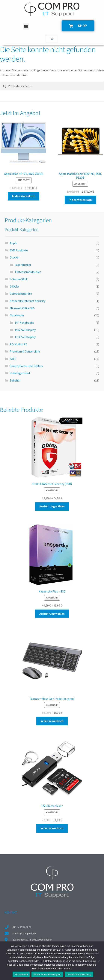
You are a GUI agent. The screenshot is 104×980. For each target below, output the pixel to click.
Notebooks (17, 315)
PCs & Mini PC (18, 344)
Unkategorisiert (20, 373)
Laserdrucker (23, 265)
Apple (13, 243)
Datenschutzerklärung (79, 974)
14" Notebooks (24, 323)
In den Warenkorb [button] (24, 196)
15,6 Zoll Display (25, 330)
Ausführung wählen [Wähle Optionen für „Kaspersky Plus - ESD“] (52, 614)
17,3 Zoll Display (25, 337)
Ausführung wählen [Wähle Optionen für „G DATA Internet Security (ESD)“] (52, 506)
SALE (13, 359)
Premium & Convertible (25, 351)
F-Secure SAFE (19, 279)
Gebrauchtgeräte (21, 294)
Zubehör (15, 380)
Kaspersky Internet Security (28, 301)
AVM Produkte (19, 250)
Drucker (15, 257)
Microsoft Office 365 (22, 308)
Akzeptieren (21, 974)
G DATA (14, 286)
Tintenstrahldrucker (28, 272)
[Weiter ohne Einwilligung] (99, 961)
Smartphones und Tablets (26, 366)
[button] (26, 26)
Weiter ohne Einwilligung (47, 974)
